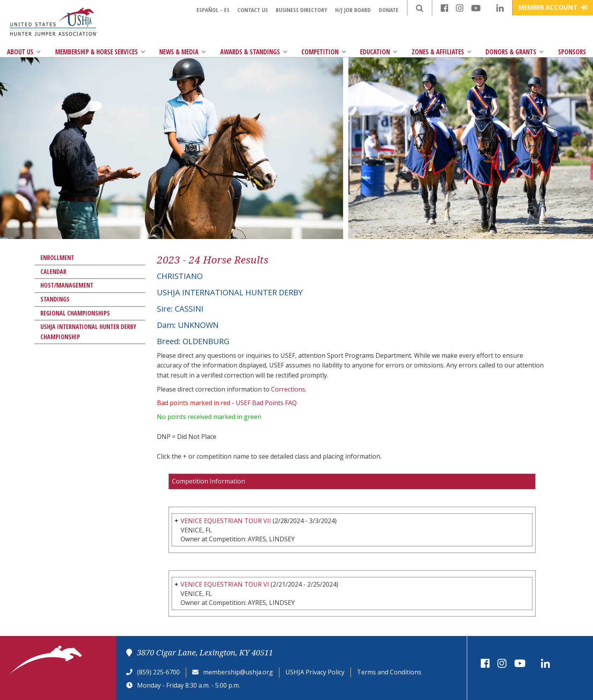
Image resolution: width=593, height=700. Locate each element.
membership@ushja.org (238, 672)
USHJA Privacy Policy (315, 672)
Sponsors (572, 52)
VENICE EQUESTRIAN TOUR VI (225, 584)
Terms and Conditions (389, 672)
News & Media (183, 52)
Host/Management (67, 285)
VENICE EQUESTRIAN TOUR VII (226, 521)
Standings (55, 299)
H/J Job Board (353, 10)
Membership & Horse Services (100, 52)
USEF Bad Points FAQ (266, 403)
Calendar (53, 272)
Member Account (553, 7)
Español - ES (213, 10)
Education (379, 52)
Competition (324, 52)
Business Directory (302, 10)
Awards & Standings (254, 52)
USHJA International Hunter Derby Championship (88, 332)
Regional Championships (75, 313)
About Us (24, 52)
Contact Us (253, 10)
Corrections (288, 389)
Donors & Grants (515, 52)
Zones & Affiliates (442, 52)
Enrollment (57, 258)
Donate (389, 10)
